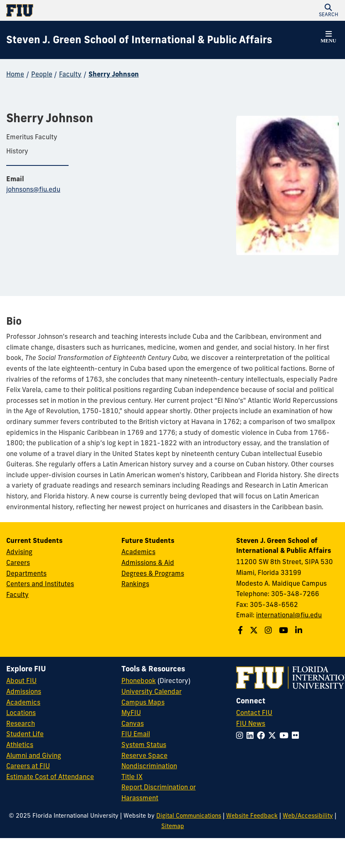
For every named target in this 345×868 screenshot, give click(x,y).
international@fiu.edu (289, 615)
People (42, 74)
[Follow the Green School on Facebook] (241, 630)
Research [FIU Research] (21, 723)
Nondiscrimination (149, 766)
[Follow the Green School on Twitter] (255, 630)
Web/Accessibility (308, 816)
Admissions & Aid (148, 562)
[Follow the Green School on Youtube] (285, 630)
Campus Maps (143, 702)
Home (15, 74)
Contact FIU (254, 713)
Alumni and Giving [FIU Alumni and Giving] (34, 755)
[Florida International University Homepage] (89, 10)
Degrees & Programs (153, 573)
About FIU (21, 681)
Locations (21, 713)
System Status (144, 745)
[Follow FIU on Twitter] (274, 735)
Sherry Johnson (114, 74)
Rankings (135, 584)
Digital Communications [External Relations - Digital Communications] (189, 816)
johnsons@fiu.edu (33, 189)
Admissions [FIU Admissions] (24, 691)
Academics (138, 552)
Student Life (25, 734)
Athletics (20, 745)
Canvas (133, 723)
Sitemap (173, 826)
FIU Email (136, 734)
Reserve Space (144, 755)
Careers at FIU (28, 766)
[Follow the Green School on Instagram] (269, 630)
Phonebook (139, 681)
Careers (18, 562)
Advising (19, 552)
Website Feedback (252, 816)
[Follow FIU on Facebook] (262, 735)
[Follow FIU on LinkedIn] (252, 735)
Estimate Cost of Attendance (50, 777)
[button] (328, 10)
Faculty (70, 74)
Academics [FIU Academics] (23, 702)
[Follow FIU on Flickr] (297, 735)
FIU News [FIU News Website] (251, 723)
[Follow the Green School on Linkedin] (300, 630)
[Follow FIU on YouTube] (286, 735)
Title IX (132, 777)
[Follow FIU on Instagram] (241, 735)
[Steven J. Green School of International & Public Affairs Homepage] (139, 40)
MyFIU (131, 713)
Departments (26, 573)
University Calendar (152, 691)
